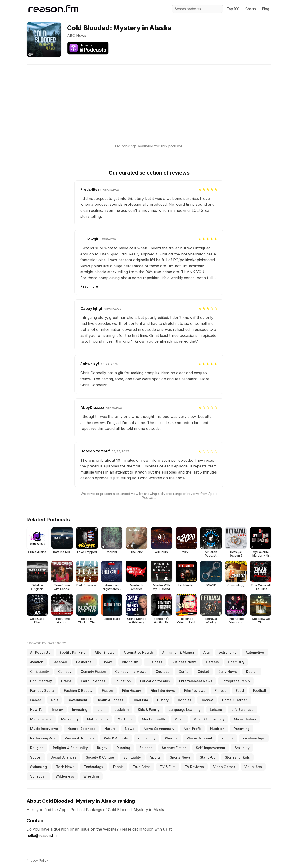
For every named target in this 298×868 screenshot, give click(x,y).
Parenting (242, 729)
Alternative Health (138, 652)
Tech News (65, 767)
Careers (212, 662)
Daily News (228, 671)
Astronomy (228, 652)
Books (108, 662)
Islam (101, 710)
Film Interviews (163, 691)
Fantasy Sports (42, 691)
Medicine (125, 719)
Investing (80, 710)
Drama (66, 681)
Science (146, 748)
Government (77, 700)
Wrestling (91, 776)
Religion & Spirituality (70, 748)
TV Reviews (194, 767)
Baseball (60, 662)
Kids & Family (149, 710)
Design (252, 671)
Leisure (216, 710)
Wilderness (65, 776)
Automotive (255, 652)
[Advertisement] (149, 97)
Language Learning (185, 710)
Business (155, 662)
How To (36, 710)
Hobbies (185, 700)
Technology (93, 767)
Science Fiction (174, 748)
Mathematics (98, 719)
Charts (251, 9)
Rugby (102, 748)
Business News (184, 662)
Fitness (221, 691)
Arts (207, 652)
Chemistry (236, 662)
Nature (110, 729)
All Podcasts (40, 652)
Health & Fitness (110, 700)
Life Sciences (242, 710)
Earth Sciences (93, 681)
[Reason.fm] (53, 9)
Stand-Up (208, 757)
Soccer (36, 757)
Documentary (41, 681)
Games (36, 700)
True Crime (142, 767)
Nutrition (217, 729)
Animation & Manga (178, 652)
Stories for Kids (237, 757)
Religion (37, 748)
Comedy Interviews (131, 671)
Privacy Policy (37, 860)
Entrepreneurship (236, 681)
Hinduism (140, 700)
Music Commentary (209, 719)
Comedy (65, 671)
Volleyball (38, 776)
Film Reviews (195, 691)
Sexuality (242, 748)
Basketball (85, 662)
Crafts (183, 671)
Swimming (39, 767)
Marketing (69, 719)
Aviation (37, 662)
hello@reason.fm (42, 835)
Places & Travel (199, 738)
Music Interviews (44, 729)
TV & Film (168, 767)
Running (123, 748)
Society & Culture (100, 757)
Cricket (203, 671)
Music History (245, 719)
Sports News (180, 757)
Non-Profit (192, 729)
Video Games (224, 767)
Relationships (254, 738)
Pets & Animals (116, 738)
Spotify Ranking (73, 652)
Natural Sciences (81, 729)
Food (240, 691)
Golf (54, 700)
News (130, 729)
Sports (155, 757)
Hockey (207, 700)
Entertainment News (196, 681)
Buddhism (130, 662)
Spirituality (132, 757)
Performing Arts (43, 738)
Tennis (118, 767)
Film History (132, 691)
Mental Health (154, 719)
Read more (89, 286)
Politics (227, 738)
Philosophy (146, 738)
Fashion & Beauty (78, 691)
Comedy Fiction (93, 671)
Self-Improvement (211, 748)
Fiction (107, 691)
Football (260, 691)
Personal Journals (80, 738)
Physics (171, 738)
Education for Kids (155, 681)
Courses (163, 671)
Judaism (122, 710)
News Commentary (159, 729)
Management (41, 719)
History (163, 700)
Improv (57, 710)
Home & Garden (235, 700)
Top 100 (233, 9)
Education (123, 681)
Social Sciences (64, 757)
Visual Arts (253, 767)
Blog (266, 9)
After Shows (105, 652)
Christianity (40, 671)
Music (179, 719)
